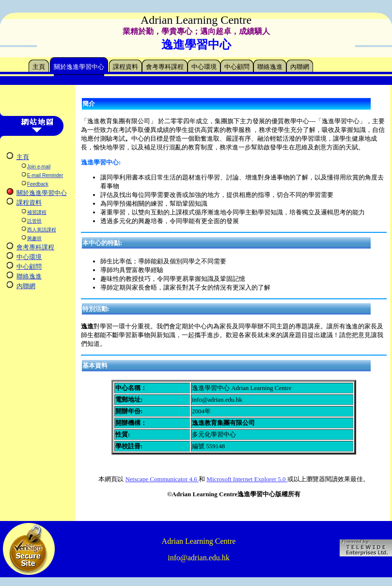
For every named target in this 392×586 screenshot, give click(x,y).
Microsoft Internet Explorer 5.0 (247, 479)
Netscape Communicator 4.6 (162, 479)
